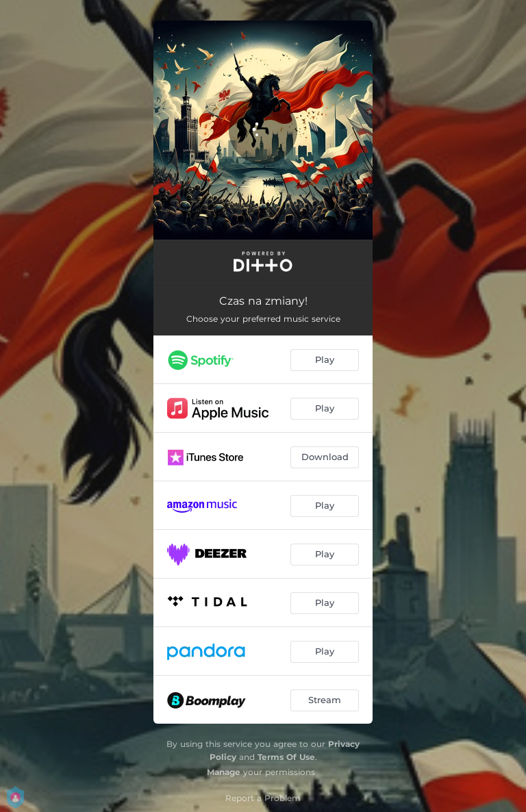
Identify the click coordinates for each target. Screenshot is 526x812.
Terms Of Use (286, 757)
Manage (224, 772)
